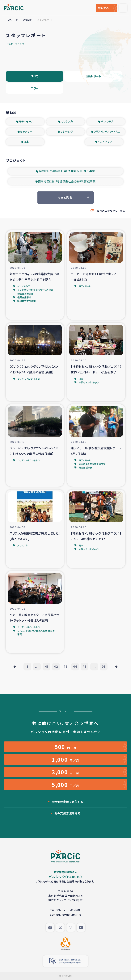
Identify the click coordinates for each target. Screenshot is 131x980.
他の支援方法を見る (68, 813)
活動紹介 (27, 20)
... (37, 667)
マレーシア (67, 131)
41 (46, 667)
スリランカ (67, 121)
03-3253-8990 (68, 910)
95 (104, 667)
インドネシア (105, 142)
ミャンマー (26, 131)
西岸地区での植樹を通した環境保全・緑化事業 (67, 171)
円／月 (66, 747)
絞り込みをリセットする (111, 211)
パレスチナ (107, 121)
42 (56, 667)
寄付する (103, 8)
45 (85, 667)
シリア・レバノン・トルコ (107, 131)
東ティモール (26, 121)
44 (75, 667)
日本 (26, 142)
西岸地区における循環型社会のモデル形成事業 (67, 181)
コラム (35, 88)
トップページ (12, 20)
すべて (35, 76)
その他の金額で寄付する (67, 802)
